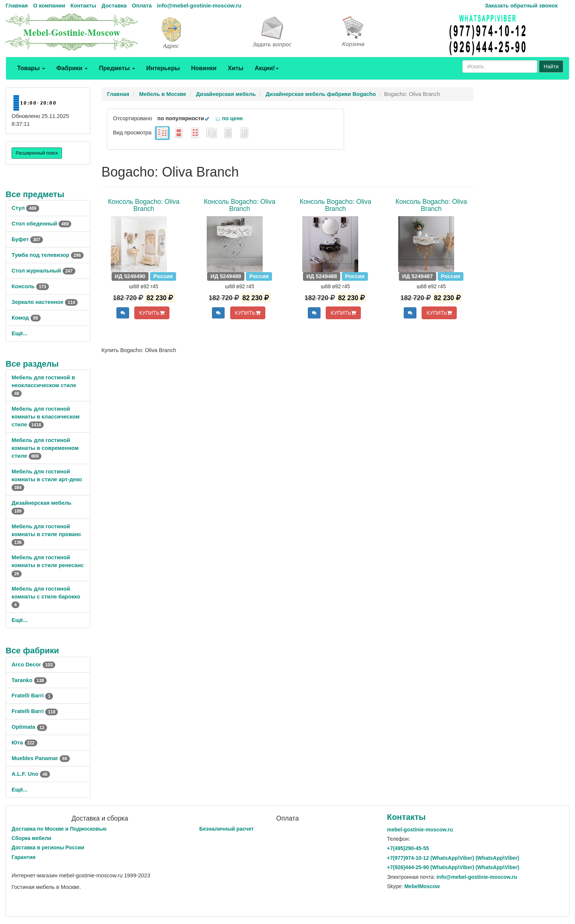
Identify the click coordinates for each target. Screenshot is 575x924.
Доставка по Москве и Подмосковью (59, 829)
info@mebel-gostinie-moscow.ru (199, 6)
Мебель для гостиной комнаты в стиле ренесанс (48, 565)
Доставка (114, 6)
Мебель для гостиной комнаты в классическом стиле (46, 417)
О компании (49, 6)
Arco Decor (33, 665)
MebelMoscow (422, 886)
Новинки (204, 68)
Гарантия (24, 857)
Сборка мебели (31, 838)
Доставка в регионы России (48, 847)
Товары (31, 68)
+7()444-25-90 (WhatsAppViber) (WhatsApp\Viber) (453, 867)
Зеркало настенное (45, 302)
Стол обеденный (41, 224)
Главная (17, 6)
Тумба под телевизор (48, 255)
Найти (551, 66)
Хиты (235, 68)
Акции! (266, 68)
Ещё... (20, 333)
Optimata (29, 727)
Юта (24, 743)
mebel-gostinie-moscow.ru (420, 830)
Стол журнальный (43, 271)
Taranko (29, 680)
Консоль (30, 286)
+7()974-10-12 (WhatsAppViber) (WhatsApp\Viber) (453, 858)
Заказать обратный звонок (521, 6)
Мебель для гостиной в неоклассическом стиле (44, 385)
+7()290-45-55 (408, 848)
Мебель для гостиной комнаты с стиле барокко (46, 597)
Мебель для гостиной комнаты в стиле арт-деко (47, 479)
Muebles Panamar (41, 758)
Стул (25, 208)
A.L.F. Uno (31, 774)
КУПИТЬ (152, 313)
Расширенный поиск (37, 153)
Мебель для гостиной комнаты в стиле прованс (46, 534)
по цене (229, 118)
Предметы (117, 68)
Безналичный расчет (226, 829)
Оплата (142, 6)
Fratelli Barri (32, 696)
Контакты (83, 6)
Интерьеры (163, 68)
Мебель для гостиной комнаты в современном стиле (45, 448)
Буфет (27, 239)
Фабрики (72, 68)
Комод (26, 318)
